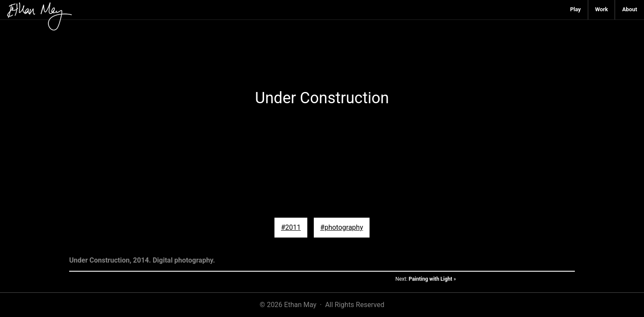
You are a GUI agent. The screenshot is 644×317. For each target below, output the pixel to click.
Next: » (426, 279)
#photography (342, 227)
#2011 (291, 227)
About (630, 9)
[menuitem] (576, 10)
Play (575, 9)
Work (602, 9)
